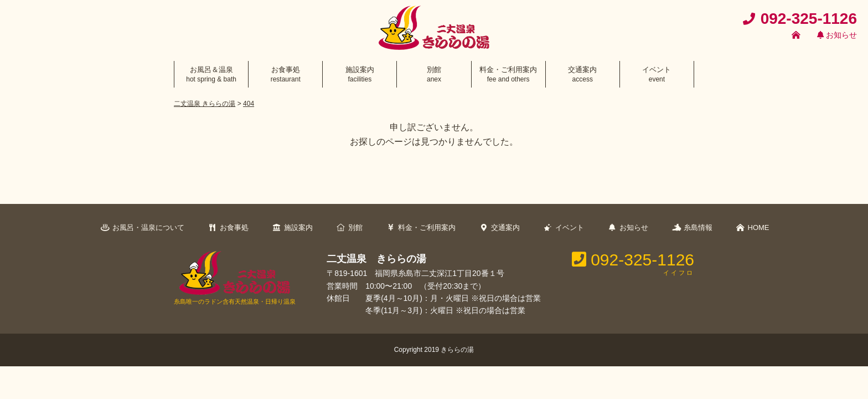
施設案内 (298, 227)
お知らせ (837, 35)
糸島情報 (698, 227)
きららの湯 (457, 350)
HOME (759, 227)
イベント (570, 227)
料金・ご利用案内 (427, 227)
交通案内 (505, 227)
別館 (355, 227)
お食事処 (234, 227)
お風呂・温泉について (148, 227)
